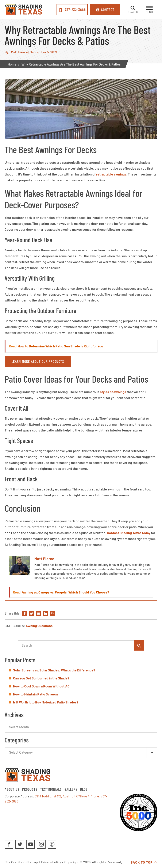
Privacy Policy (51, 862)
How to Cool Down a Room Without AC (41, 686)
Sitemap (32, 862)
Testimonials (51, 789)
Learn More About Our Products (38, 361)
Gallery (71, 789)
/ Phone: (94, 796)
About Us (12, 789)
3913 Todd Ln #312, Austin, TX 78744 (61, 796)
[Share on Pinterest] (52, 614)
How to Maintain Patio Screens (36, 694)
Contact (105, 10)
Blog (84, 789)
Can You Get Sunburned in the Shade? (41, 678)
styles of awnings (113, 392)
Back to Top (144, 863)
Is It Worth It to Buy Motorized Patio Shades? (46, 702)
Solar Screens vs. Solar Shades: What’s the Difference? (54, 670)
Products (30, 789)
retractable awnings (111, 174)
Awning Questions (39, 626)
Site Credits (13, 862)
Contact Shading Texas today (129, 533)
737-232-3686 (72, 10)
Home (12, 64)
